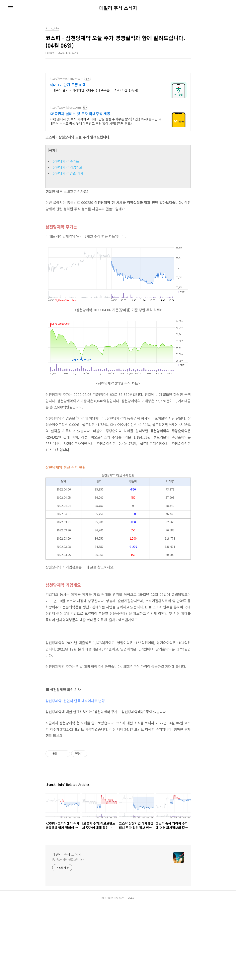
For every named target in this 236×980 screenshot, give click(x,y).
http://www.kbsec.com (65, 107)
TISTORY (119, 972)
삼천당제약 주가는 (66, 161)
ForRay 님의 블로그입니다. (68, 934)
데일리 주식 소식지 (118, 8)
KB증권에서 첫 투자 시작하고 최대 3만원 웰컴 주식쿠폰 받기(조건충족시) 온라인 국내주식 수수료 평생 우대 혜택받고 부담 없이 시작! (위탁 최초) (106, 121)
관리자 (131, 972)
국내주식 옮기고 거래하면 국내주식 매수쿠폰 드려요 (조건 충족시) (94, 90)
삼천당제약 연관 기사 (68, 173)
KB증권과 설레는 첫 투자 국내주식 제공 (80, 114)
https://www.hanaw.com (67, 79)
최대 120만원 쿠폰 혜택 (68, 85)
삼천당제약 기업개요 (68, 167)
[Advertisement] (118, 691)
